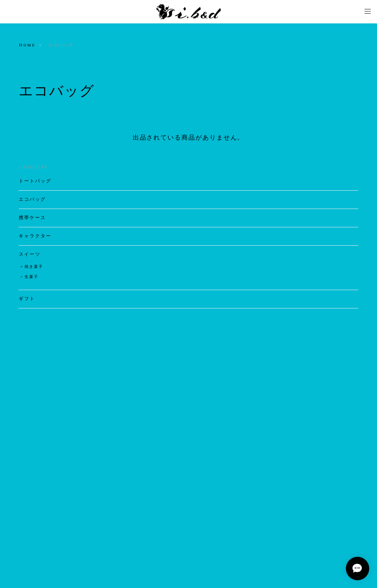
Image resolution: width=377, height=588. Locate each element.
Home (27, 45)
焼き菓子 (34, 267)
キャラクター (35, 236)
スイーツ (30, 255)
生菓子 (32, 277)
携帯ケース (32, 218)
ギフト (27, 299)
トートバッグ (35, 181)
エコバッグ (32, 200)
